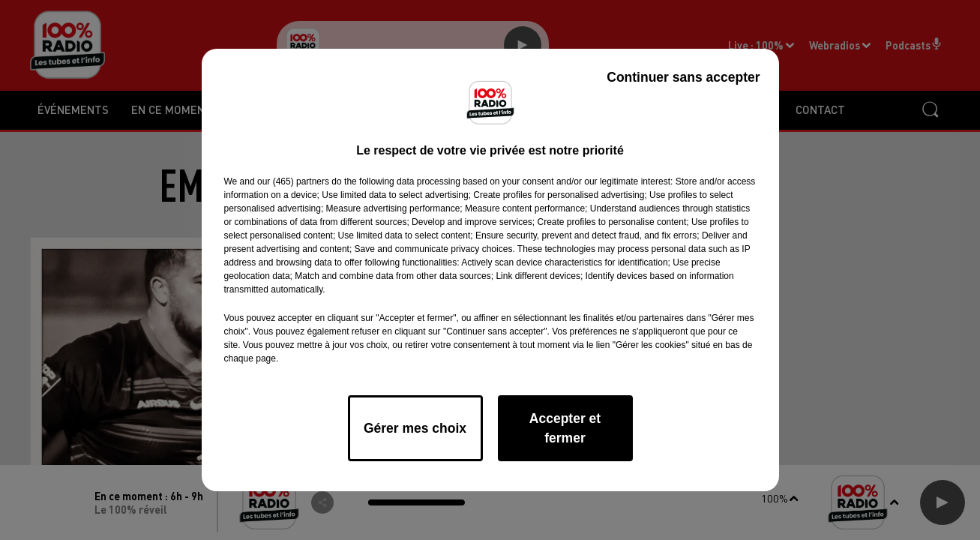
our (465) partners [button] (293, 181)
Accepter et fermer (565, 428)
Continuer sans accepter (683, 77)
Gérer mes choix (415, 428)
